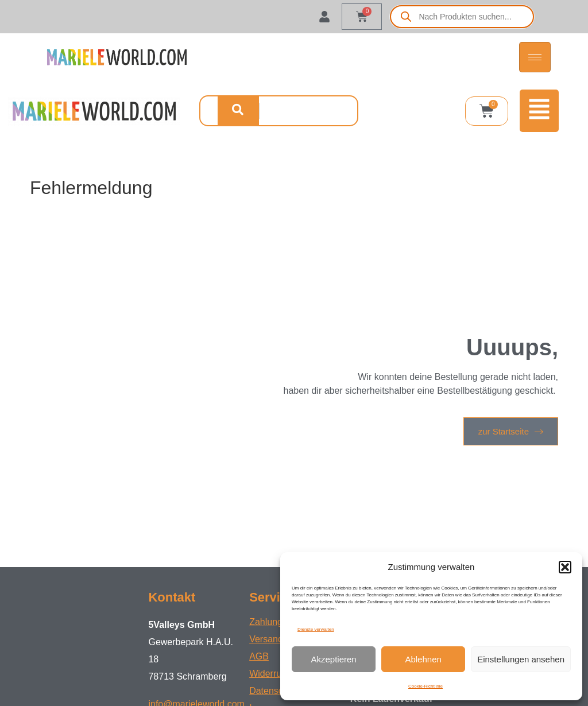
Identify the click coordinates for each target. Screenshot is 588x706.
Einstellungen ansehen (521, 659)
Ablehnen (423, 659)
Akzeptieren (333, 659)
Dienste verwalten (316, 629)
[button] (565, 567)
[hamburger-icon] (535, 57)
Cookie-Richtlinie (425, 686)
